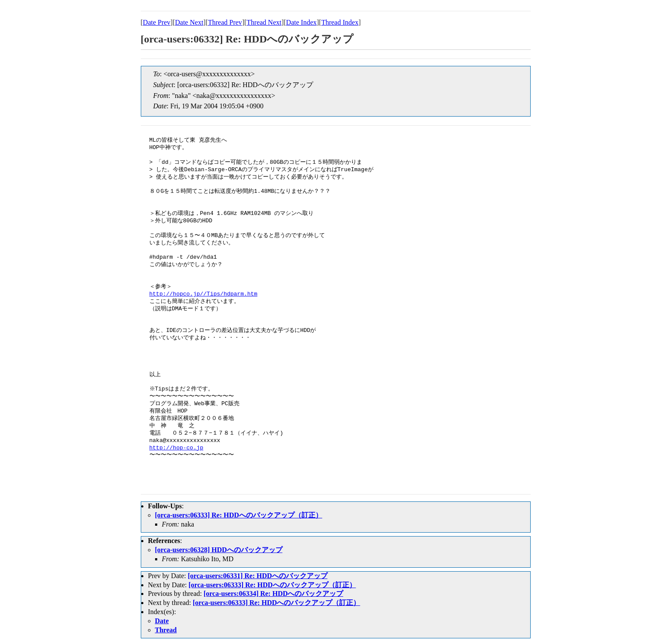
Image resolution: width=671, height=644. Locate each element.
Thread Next (264, 22)
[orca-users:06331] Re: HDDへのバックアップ (257, 576)
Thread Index (340, 22)
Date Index (301, 22)
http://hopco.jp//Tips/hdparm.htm (204, 294)
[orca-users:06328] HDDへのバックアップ (219, 550)
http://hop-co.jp (177, 448)
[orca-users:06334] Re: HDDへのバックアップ (273, 594)
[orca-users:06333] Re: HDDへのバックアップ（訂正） (239, 515)
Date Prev (157, 22)
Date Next (189, 22)
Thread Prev (225, 22)
